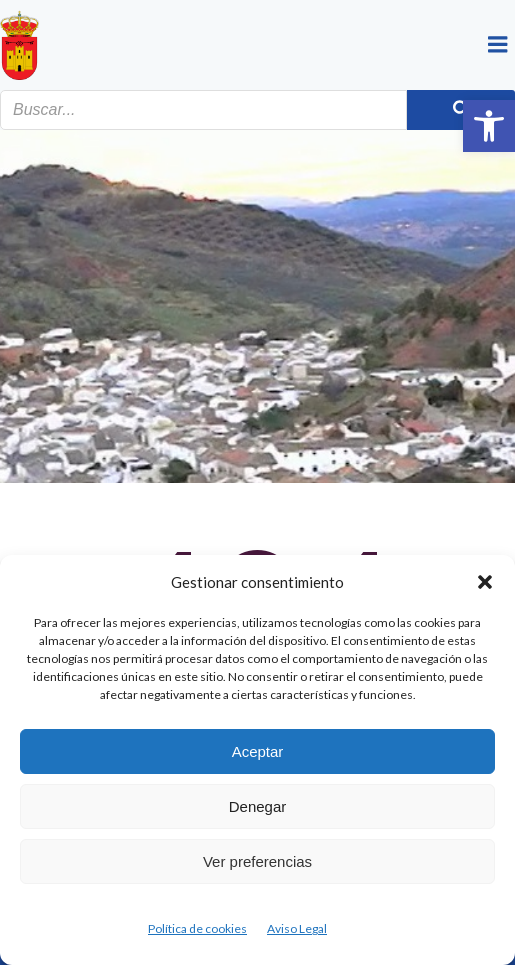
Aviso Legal (297, 928)
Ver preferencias (257, 861)
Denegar (258, 806)
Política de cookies (197, 928)
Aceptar (258, 751)
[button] (489, 126)
